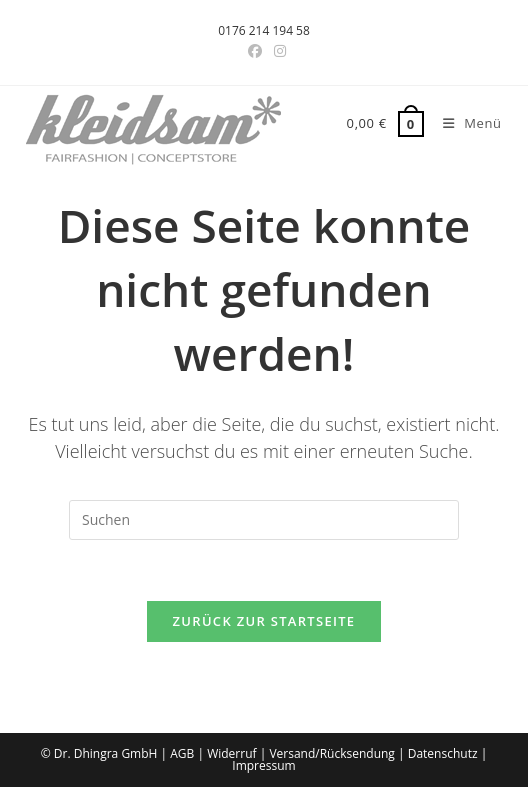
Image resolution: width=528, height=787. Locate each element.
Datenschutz (443, 753)
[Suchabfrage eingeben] (264, 520)
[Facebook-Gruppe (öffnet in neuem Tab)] (255, 51)
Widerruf (231, 753)
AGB (182, 753)
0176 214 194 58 (264, 30)
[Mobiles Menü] (465, 123)
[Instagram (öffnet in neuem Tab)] (277, 51)
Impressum (263, 765)
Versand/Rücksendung (332, 753)
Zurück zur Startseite (264, 621)
